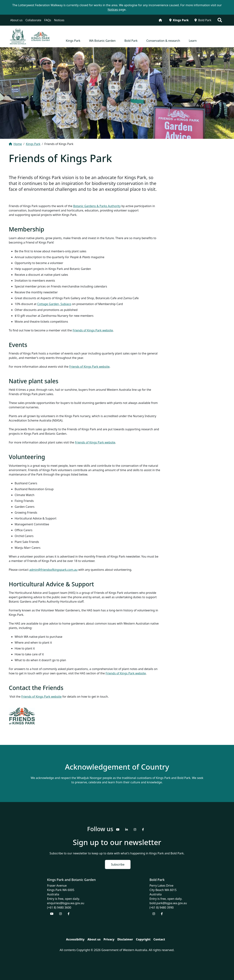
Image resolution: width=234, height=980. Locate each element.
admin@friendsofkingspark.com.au (53, 570)
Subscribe (118, 864)
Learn (193, 41)
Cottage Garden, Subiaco (54, 304)
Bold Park (203, 20)
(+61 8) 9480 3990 (162, 907)
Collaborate (33, 20)
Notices (59, 20)
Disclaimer (125, 939)
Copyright (143, 939)
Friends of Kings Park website (93, 330)
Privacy (109, 939)
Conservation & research (163, 41)
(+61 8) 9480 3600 (59, 907)
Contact (159, 939)
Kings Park (179, 20)
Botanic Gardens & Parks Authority (97, 206)
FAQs (48, 20)
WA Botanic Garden (102, 41)
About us (16, 20)
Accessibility (75, 939)
